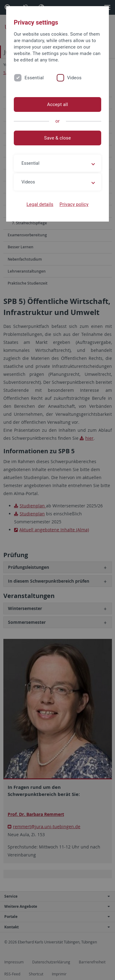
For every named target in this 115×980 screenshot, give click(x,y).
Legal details (40, 204)
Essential (34, 78)
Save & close (57, 138)
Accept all (57, 104)
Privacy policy (74, 204)
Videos (74, 78)
